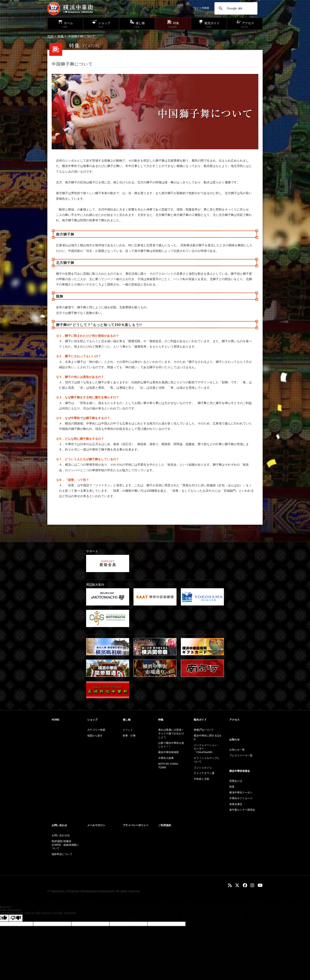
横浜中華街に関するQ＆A (208, 737)
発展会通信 (236, 804)
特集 (61, 36)
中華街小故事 (166, 758)
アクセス (234, 720)
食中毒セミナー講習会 (242, 810)
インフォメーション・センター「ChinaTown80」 (207, 749)
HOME (56, 720)
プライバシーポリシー (136, 825)
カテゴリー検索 (96, 730)
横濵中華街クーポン (241, 793)
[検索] (235, 8)
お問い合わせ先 (61, 835)
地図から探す (95, 736)
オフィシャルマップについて (207, 760)
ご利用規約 (165, 825)
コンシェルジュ (203, 768)
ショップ (92, 720)
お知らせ (234, 740)
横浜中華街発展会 (240, 771)
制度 (232, 787)
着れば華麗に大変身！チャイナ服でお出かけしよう (171, 733)
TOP (50, 36)
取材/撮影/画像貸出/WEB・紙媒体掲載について (65, 845)
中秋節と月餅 (201, 779)
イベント (128, 730)
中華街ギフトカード (241, 798)
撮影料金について (62, 854)
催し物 (127, 720)
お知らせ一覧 (237, 750)
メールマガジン (96, 825)
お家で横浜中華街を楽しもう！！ (171, 745)
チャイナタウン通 (204, 773)
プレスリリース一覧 (241, 755)
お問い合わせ (59, 825)
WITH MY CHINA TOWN (168, 766)
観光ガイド (200, 720)
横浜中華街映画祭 (169, 752)
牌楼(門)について (204, 730)
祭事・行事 (129, 736)
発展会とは (236, 781)
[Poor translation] (16, 918)
